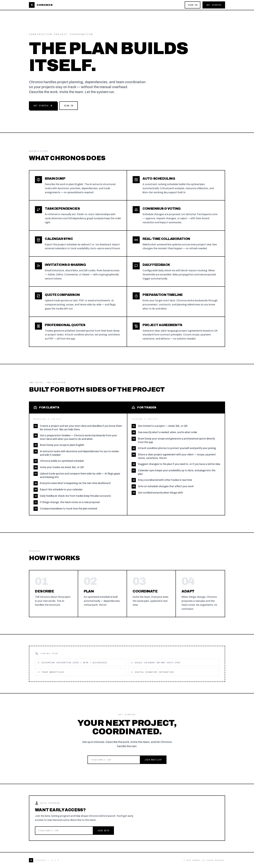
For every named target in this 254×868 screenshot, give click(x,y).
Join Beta (103, 830)
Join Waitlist (153, 760)
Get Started (214, 5)
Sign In (193, 5)
